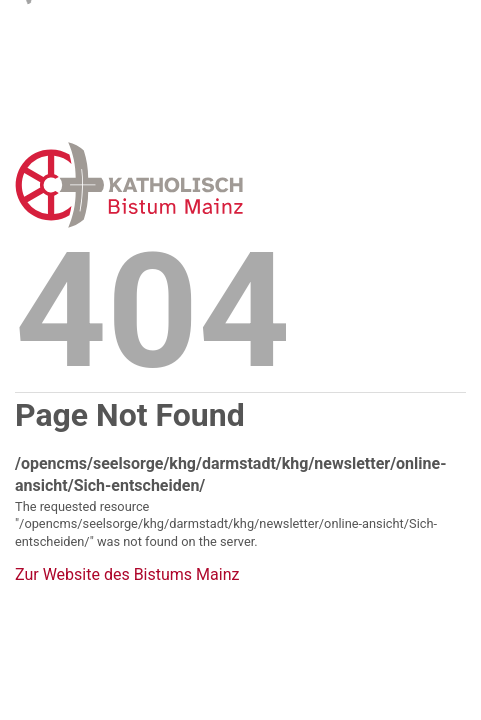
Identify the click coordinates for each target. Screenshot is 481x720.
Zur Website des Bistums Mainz (127, 575)
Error (231, 184)
